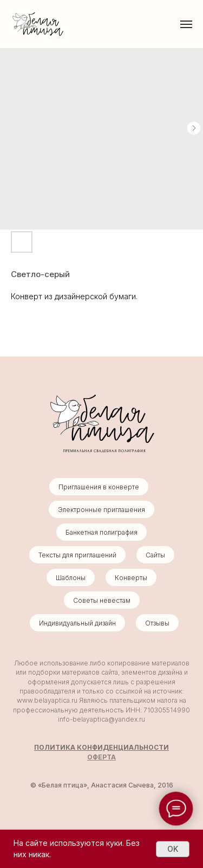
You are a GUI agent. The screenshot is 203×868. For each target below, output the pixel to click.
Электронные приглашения (101, 510)
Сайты (155, 555)
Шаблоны (71, 578)
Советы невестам (102, 600)
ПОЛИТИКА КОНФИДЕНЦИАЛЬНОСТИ (101, 747)
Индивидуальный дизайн (77, 623)
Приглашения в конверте (99, 487)
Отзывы (157, 623)
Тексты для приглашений (77, 555)
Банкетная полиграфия (101, 532)
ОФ (93, 757)
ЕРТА (107, 757)
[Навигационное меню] (186, 24)
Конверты (131, 578)
